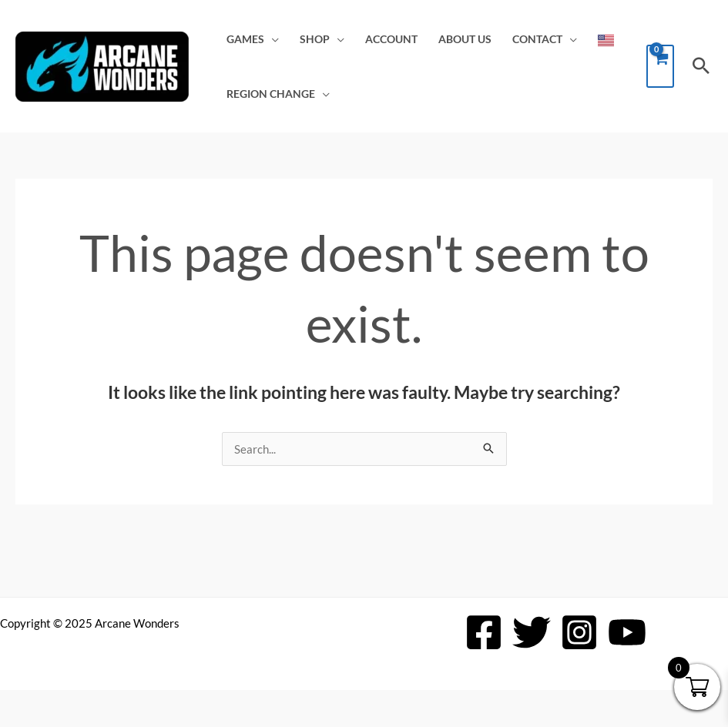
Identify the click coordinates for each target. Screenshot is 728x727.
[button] (701, 66)
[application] (272, 39)
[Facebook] (484, 632)
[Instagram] (579, 632)
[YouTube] (627, 632)
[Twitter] (532, 632)
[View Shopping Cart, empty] (660, 66)
